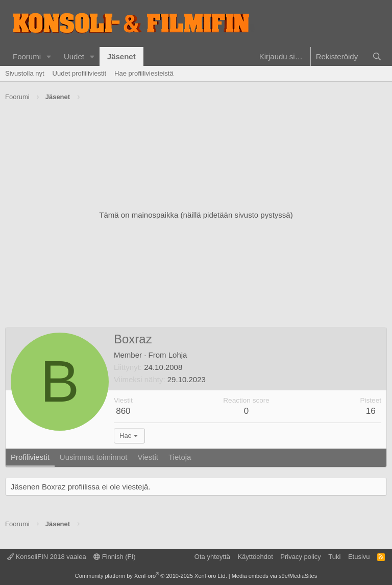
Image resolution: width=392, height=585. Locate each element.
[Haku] (377, 56)
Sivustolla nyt (25, 73)
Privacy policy (300, 557)
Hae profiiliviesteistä (144, 73)
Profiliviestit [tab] (30, 457)
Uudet (74, 56)
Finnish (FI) (114, 557)
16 (371, 411)
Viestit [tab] (148, 457)
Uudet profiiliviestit (80, 73)
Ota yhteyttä (212, 557)
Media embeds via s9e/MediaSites (275, 576)
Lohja (178, 355)
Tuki (334, 557)
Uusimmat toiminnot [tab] (94, 457)
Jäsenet (121, 56)
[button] (49, 56)
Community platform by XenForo (151, 576)
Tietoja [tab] (180, 457)
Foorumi (27, 56)
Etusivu (359, 557)
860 (123, 411)
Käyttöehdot (255, 557)
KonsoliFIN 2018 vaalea (47, 557)
